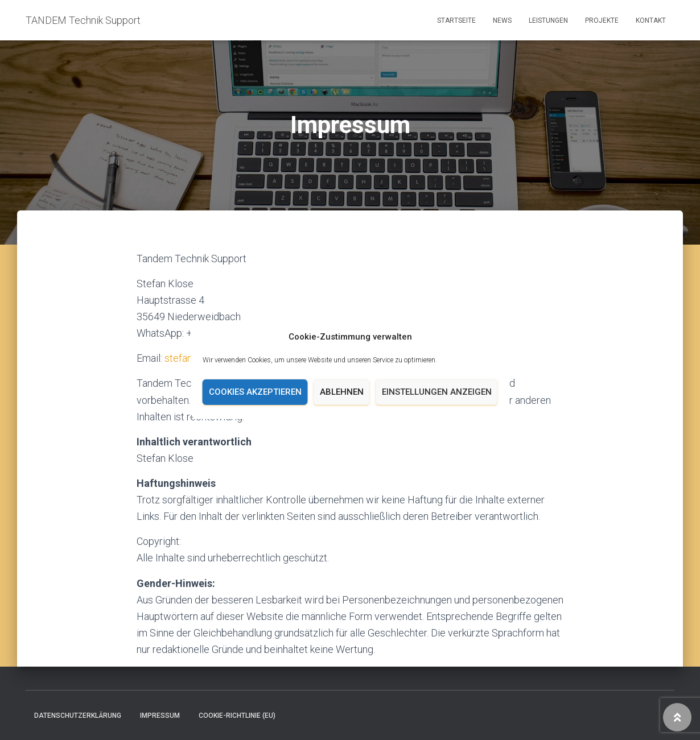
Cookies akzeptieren (255, 392)
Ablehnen (342, 392)
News (502, 20)
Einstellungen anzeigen (437, 392)
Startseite (456, 20)
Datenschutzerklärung (78, 716)
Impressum (160, 716)
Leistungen (548, 20)
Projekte (602, 20)
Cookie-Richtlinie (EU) (237, 716)
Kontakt (651, 20)
